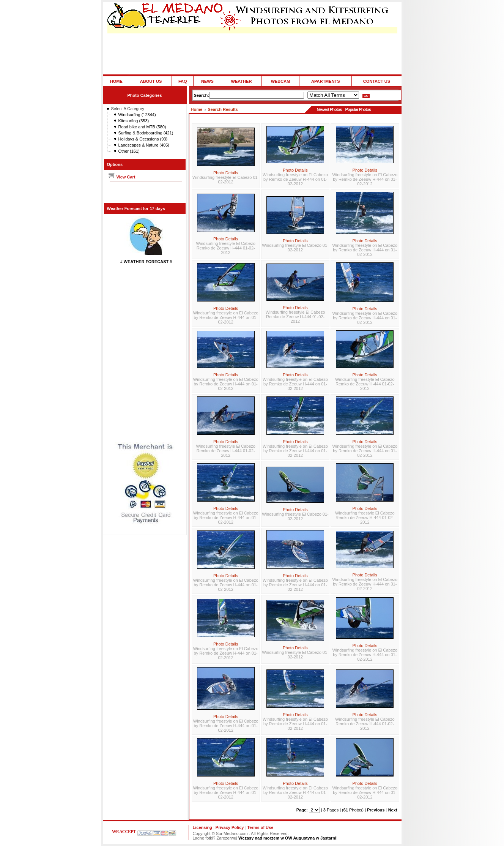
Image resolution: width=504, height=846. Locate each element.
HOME (116, 81)
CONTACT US (377, 81)
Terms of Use (260, 827)
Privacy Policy (230, 827)
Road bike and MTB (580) (142, 127)
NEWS (207, 81)
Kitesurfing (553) (134, 121)
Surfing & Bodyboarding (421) (146, 133)
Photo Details (226, 173)
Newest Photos (329, 109)
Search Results (223, 109)
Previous (376, 810)
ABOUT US (151, 81)
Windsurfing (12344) (137, 115)
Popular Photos (358, 109)
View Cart (122, 177)
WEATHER (242, 81)
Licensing (202, 827)
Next (393, 810)
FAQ (183, 81)
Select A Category (128, 109)
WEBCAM (281, 81)
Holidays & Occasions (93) (143, 139)
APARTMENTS (326, 81)
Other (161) (129, 151)
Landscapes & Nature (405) (144, 145)
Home (197, 109)
